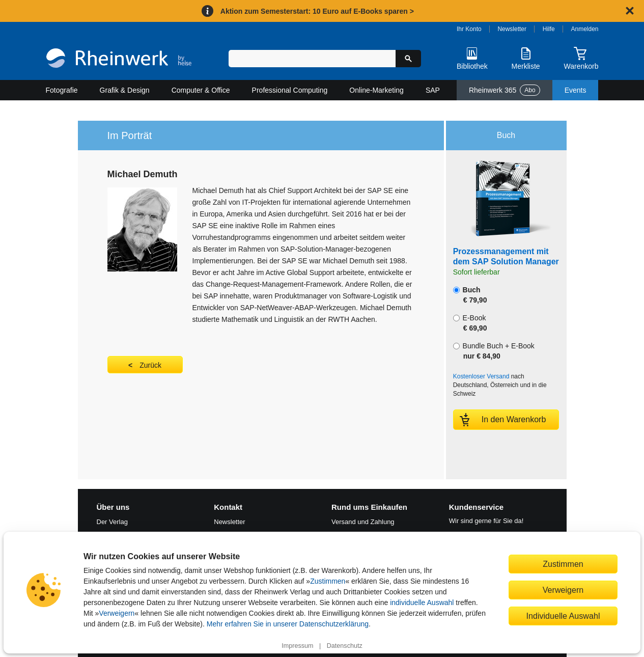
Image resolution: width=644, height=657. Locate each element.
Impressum (297, 646)
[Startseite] (119, 59)
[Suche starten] (408, 59)
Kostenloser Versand (481, 376)
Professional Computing (290, 90)
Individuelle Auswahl (563, 616)
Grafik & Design (125, 90)
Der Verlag (112, 522)
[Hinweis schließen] (630, 11)
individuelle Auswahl (422, 603)
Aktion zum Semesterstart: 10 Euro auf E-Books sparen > (317, 11)
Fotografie (62, 90)
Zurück (150, 365)
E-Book (470, 323)
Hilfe (549, 29)
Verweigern (117, 613)
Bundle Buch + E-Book (494, 351)
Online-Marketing (376, 90)
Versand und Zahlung (363, 522)
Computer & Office (201, 90)
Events (576, 90)
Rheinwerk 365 (505, 90)
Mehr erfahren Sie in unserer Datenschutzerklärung (288, 624)
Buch (470, 295)
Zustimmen (328, 581)
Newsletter (512, 29)
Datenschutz (345, 646)
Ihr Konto (469, 29)
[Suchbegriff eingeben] (312, 59)
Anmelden (585, 29)
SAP (433, 90)
